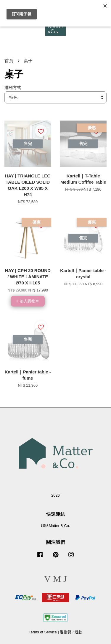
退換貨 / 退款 (71, 632)
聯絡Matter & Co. (56, 526)
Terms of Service (43, 632)
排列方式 (13, 88)
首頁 (9, 61)
